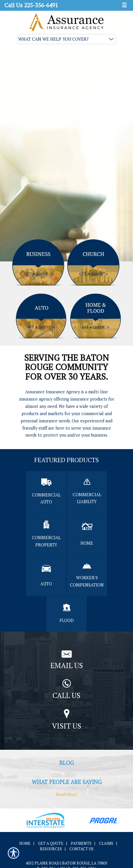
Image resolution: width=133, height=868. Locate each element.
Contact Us (81, 849)
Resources (51, 849)
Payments (81, 843)
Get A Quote (51, 843)
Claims (106, 843)
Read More (67, 794)
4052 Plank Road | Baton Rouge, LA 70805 (66, 863)
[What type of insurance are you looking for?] (66, 39)
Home (25, 843)
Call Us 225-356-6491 (31, 5)
